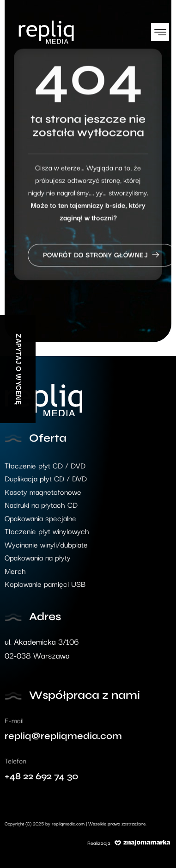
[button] (160, 32)
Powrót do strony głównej (102, 260)
